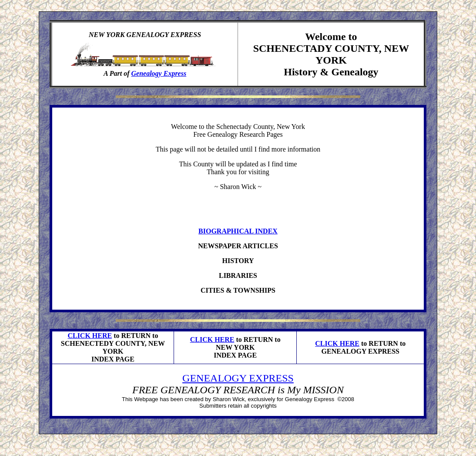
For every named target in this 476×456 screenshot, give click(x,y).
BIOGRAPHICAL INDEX (238, 231)
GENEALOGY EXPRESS (238, 378)
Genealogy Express (159, 73)
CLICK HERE (90, 336)
